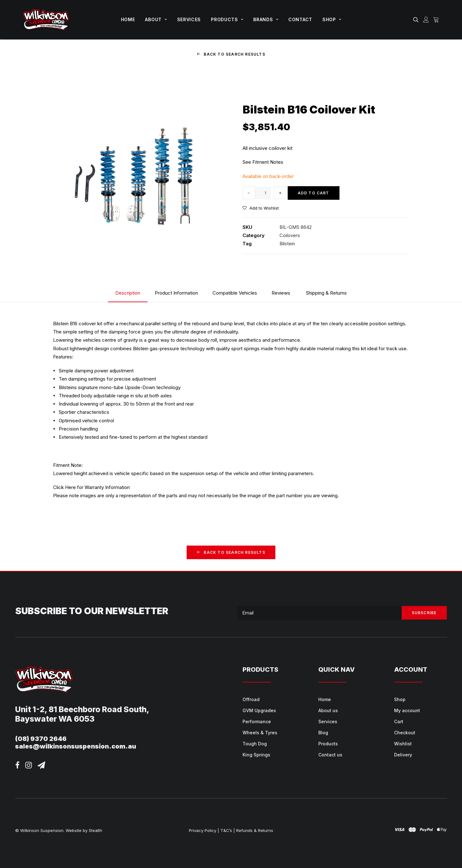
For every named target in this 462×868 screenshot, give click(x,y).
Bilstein (287, 244)
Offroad (251, 699)
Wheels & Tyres (260, 733)
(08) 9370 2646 (41, 738)
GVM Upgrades (259, 710)
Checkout (405, 733)
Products (227, 19)
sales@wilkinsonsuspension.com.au (76, 746)
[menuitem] (128, 20)
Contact (300, 19)
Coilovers (290, 235)
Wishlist (403, 744)
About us (328, 710)
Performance (257, 721)
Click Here (64, 487)
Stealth (96, 830)
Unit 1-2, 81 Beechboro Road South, (82, 709)
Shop (332, 19)
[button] (417, 20)
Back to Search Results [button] (231, 54)
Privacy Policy (203, 830)
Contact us (330, 755)
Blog (323, 733)
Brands (266, 19)
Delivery (403, 755)
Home (128, 19)
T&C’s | (228, 830)
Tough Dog (255, 744)
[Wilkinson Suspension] (46, 20)
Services (189, 19)
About (156, 19)
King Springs (256, 755)
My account (407, 710)
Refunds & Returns (255, 830)
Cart (399, 721)
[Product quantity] (263, 193)
